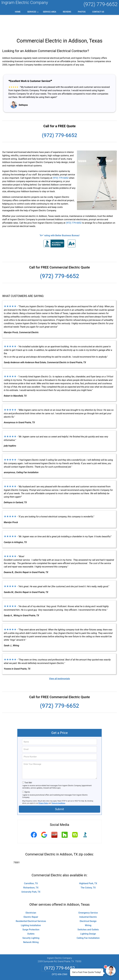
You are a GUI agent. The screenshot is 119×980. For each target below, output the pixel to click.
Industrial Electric (88, 899)
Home (18, 12)
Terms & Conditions (58, 785)
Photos (82, 12)
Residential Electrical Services (31, 903)
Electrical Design (88, 903)
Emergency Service (88, 895)
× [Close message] (102, 970)
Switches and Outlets (88, 912)
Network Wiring (31, 924)
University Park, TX (31, 874)
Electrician (31, 895)
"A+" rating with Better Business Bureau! (60, 218)
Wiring (88, 907)
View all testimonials (60, 661)
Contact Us (98, 12)
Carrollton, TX (31, 865)
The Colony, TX (88, 870)
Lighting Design (88, 916)
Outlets (31, 916)
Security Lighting (31, 920)
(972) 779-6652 (101, 4)
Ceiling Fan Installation (88, 920)
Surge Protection (31, 912)
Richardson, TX (31, 870)
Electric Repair (31, 899)
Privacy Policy (43, 785)
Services (33, 13)
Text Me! (28, 765)
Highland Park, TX (88, 865)
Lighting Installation (31, 907)
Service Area (50, 12)
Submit (59, 791)
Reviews (67, 12)
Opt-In (27, 774)
